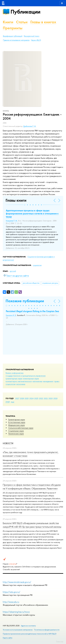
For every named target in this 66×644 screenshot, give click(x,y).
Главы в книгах (43, 22)
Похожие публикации (25, 301)
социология (11, 384)
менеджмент (48, 381)
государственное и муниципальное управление (26, 376)
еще (13, 402)
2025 (27, 398)
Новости (8, 443)
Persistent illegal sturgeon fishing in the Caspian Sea (32, 311)
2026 (22, 398)
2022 (41, 398)
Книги (8, 22)
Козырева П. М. (12, 221)
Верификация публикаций (13, 36)
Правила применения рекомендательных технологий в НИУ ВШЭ (30, 634)
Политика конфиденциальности (47, 630)
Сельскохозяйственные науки (21, 428)
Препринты (13, 28)
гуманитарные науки (14, 379)
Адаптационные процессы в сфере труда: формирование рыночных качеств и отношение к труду (32, 214)
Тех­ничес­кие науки (16, 434)
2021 (46, 398)
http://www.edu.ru (11, 602)
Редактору (60, 641)
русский (13, 271)
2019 (55, 398)
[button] (25, 205)
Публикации (25, 12)
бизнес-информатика (14, 373)
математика (37, 381)
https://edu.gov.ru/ (11, 592)
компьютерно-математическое (19, 381)
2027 (17, 398)
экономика (21, 384)
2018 (8, 402)
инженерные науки (31, 379)
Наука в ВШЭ (36, 40)
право (57, 381)
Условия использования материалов (18, 630)
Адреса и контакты (28, 626)
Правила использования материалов (16, 40)
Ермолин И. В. (11, 315)
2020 (51, 398)
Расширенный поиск (32, 36)
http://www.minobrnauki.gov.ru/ (17, 582)
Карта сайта (7, 638)
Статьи (22, 22)
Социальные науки (16, 431)
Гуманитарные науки (17, 419)
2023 (36, 398)
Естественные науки (17, 422)
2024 (31, 398)
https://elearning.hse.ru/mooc (16, 612)
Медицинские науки (16, 425)
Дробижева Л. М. (30, 126)
